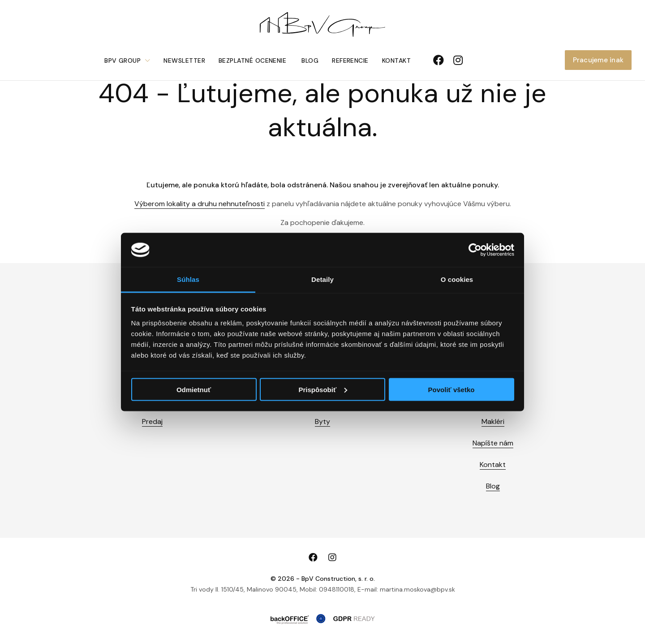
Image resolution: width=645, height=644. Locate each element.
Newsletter (184, 61)
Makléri (493, 421)
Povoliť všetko (451, 389)
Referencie (350, 61)
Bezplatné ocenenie (252, 61)
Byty (322, 421)
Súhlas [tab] (188, 279)
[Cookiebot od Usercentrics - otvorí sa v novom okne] (475, 250)
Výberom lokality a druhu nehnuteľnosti (200, 204)
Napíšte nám (493, 443)
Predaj (152, 421)
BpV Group (123, 61)
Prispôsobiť (323, 389)
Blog (310, 61)
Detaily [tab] (322, 279)
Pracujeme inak (598, 60)
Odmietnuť (194, 389)
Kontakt (396, 61)
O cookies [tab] (457, 279)
